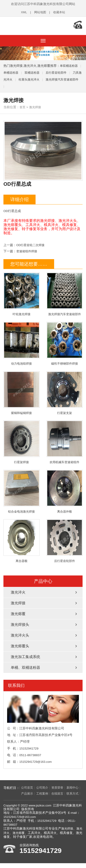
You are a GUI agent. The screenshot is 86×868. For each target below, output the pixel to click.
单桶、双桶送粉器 (25, 667)
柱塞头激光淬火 (37, 77)
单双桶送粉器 (69, 63)
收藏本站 (60, 12)
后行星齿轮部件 (59, 70)
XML (23, 12)
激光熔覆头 (20, 646)
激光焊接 (36, 105)
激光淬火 (18, 592)
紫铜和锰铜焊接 (22, 391)
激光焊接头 (20, 624)
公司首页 (28, 787)
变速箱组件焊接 (28, 249)
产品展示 (28, 794)
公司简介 (44, 787)
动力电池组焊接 (22, 342)
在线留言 (60, 794)
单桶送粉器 (11, 70)
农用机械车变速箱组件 (65, 441)
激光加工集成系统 (25, 656)
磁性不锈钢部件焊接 (65, 342)
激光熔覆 (18, 613)
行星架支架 (65, 391)
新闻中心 (11, 794)
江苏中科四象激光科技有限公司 (33, 25)
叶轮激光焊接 (22, 292)
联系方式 (11, 800)
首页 (23, 105)
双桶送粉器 (34, 70)
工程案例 (44, 794)
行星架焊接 (22, 441)
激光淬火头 (20, 635)
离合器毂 (22, 540)
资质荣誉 (60, 787)
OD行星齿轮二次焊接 (31, 243)
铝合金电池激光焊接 (22, 490)
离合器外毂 (65, 490)
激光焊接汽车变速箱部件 (65, 292)
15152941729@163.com (36, 761)
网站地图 (40, 12)
